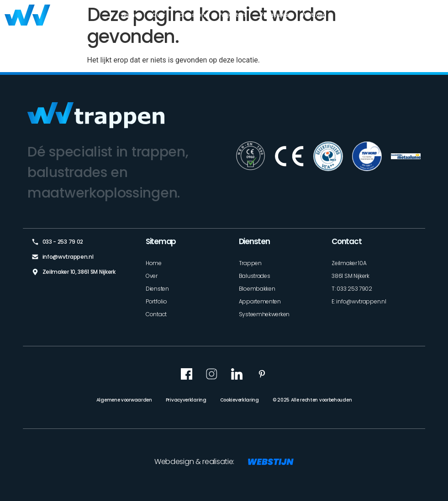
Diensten (192, 15)
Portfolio (314, 15)
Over (159, 15)
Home (130, 15)
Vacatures (274, 15)
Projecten (232, 15)
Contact (431, 15)
